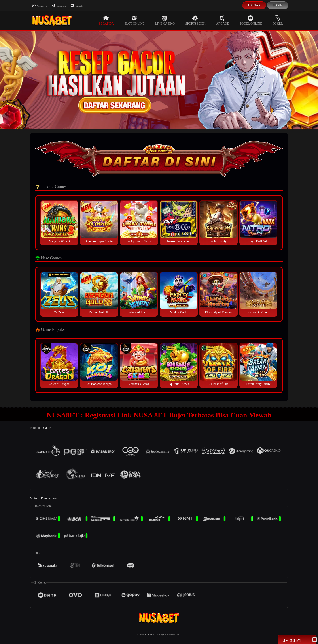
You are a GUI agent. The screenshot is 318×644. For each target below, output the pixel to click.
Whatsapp (39, 6)
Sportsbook (195, 20)
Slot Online (134, 20)
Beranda (106, 20)
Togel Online (251, 20)
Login (278, 5)
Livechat (77, 6)
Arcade (223, 20)
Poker (278, 20)
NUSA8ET (150, 635)
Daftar (254, 5)
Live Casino (165, 20)
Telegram (59, 6)
